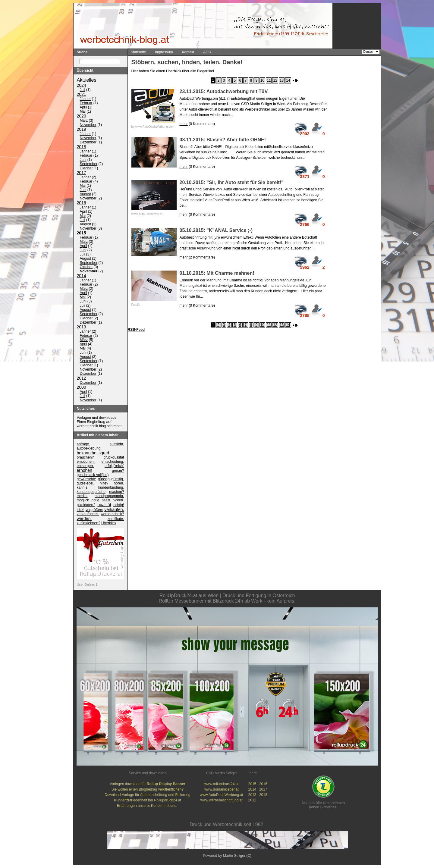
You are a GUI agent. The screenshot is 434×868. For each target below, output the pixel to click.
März (84, 121)
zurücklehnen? (89, 523)
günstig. (118, 479)
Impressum (164, 52)
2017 (82, 173)
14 (288, 80)
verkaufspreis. (88, 514)
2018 (82, 147)
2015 (82, 233)
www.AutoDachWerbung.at (221, 795)
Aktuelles (87, 80)
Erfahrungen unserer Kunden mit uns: (148, 806)
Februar (86, 103)
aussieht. (117, 444)
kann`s (82, 488)
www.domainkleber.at (221, 790)
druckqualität (114, 458)
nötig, (96, 500)
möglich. (84, 500)
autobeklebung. (89, 449)
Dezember (88, 143)
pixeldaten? (86, 505)
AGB (207, 52)
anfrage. (83, 444)
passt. (106, 500)
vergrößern (94, 510)
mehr (184, 124)
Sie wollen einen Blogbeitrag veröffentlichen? (148, 790)
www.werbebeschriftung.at (222, 801)
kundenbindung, (111, 488)
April (83, 108)
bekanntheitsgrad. (94, 453)
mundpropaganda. (109, 496)
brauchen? (85, 458)
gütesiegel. (86, 484)
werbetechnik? (112, 514)
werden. (84, 519)
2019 (82, 130)
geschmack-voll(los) (93, 475)
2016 (82, 203)
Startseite (138, 52)
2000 (82, 387)
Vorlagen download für (148, 784)
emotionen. (86, 462)
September (89, 164)
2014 (82, 276)
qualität (104, 505)
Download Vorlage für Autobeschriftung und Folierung (147, 795)
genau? (118, 471)
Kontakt (188, 52)
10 (262, 80)
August (85, 194)
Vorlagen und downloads (97, 418)
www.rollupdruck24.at (222, 784)
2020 (82, 116)
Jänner (85, 99)
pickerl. (118, 500)
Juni (83, 160)
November (88, 125)
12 (275, 80)
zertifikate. (116, 519)
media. (82, 496)
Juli (83, 90)
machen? (116, 492)
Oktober (86, 168)
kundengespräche (91, 492)
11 (269, 80)
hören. (119, 484)
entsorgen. (85, 466)
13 (282, 80)
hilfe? (104, 484)
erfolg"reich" (114, 466)
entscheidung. (113, 462)
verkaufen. (114, 510)
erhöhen (85, 471)
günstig (104, 479)
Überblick (109, 523)
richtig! (119, 505)
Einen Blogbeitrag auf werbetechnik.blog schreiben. (100, 424)
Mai (83, 112)
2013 (82, 327)
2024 (82, 86)
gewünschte (86, 479)
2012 (82, 378)
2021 (82, 95)
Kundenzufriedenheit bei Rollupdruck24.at (148, 801)
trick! (81, 510)
